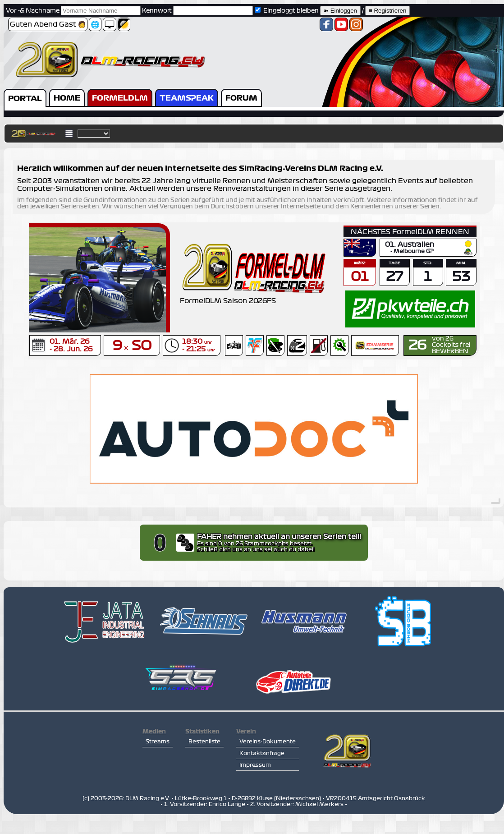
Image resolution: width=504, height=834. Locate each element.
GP (430, 251)
